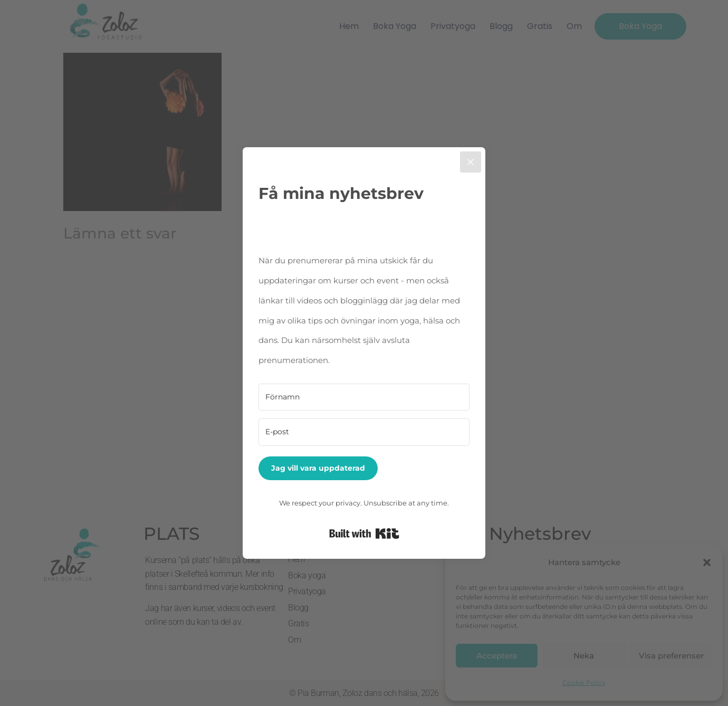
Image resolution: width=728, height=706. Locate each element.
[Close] (471, 162)
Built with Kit (364, 533)
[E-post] (364, 432)
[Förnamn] (364, 397)
